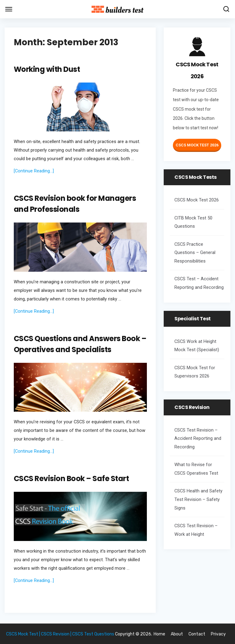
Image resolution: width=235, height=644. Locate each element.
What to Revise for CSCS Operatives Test (196, 469)
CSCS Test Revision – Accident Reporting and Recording (198, 439)
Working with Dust (47, 69)
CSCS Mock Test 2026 (197, 145)
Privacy (218, 634)
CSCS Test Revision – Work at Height (196, 530)
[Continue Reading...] (34, 171)
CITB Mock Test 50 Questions (193, 222)
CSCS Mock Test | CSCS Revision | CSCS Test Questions (60, 634)
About (177, 634)
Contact (197, 634)
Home (159, 634)
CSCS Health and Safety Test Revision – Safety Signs (198, 499)
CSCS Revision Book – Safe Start (71, 478)
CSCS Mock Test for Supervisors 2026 (195, 372)
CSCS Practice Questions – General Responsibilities (195, 253)
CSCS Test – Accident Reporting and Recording (199, 283)
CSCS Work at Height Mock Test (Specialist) (197, 346)
